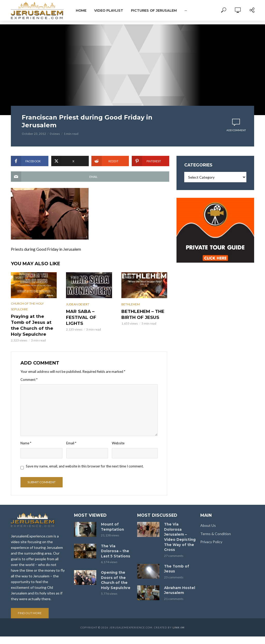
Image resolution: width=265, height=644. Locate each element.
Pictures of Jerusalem (154, 10)
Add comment (236, 130)
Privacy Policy (211, 534)
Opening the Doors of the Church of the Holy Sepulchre (114, 570)
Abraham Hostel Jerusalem (178, 575)
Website (118, 435)
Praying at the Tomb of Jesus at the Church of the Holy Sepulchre (34, 321)
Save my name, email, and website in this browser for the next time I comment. (85, 458)
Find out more (30, 606)
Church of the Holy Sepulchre (27, 306)
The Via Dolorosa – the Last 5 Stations (116, 542)
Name (26, 435)
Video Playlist (109, 10)
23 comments (174, 562)
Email (71, 435)
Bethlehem (131, 304)
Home (81, 10)
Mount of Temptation (111, 519)
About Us (208, 518)
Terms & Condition (216, 526)
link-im (179, 620)
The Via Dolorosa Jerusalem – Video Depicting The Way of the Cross (179, 526)
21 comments (174, 583)
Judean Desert (78, 304)
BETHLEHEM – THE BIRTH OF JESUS (139, 313)
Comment (29, 371)
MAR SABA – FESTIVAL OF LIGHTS (88, 313)
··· (186, 10)
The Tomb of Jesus (175, 554)
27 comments (174, 541)
